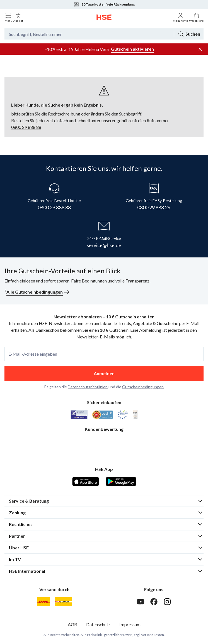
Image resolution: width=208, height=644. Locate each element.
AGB (72, 624)
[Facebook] (154, 602)
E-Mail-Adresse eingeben (33, 354)
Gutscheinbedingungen (143, 387)
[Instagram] (167, 602)
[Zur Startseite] (104, 17)
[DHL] (43, 602)
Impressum (130, 624)
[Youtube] (141, 602)
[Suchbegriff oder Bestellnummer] (89, 34)
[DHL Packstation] (63, 602)
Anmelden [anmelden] (104, 373)
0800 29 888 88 (26, 127)
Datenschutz (98, 624)
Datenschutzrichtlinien (88, 387)
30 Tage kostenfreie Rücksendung (104, 4)
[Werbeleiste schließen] (200, 49)
